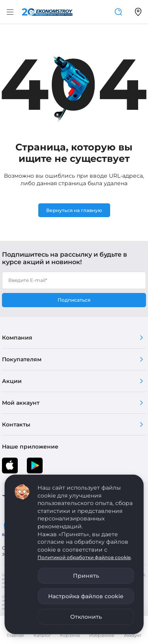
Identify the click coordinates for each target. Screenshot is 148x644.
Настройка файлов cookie (86, 596)
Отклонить (86, 617)
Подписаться (74, 300)
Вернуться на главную (74, 210)
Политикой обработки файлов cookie (84, 557)
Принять (86, 576)
